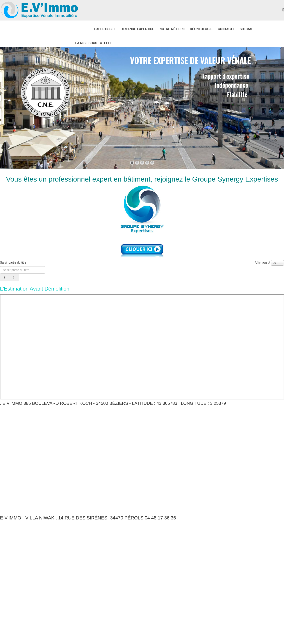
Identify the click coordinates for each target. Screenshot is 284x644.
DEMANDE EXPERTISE (137, 29)
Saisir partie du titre (14, 262)
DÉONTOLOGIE (201, 29)
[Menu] (283, 10)
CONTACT (225, 29)
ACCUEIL (82, 29)
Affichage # (262, 262)
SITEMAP (246, 29)
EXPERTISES (104, 29)
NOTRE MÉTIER (171, 29)
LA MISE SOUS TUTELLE (94, 43)
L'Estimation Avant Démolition (35, 289)
